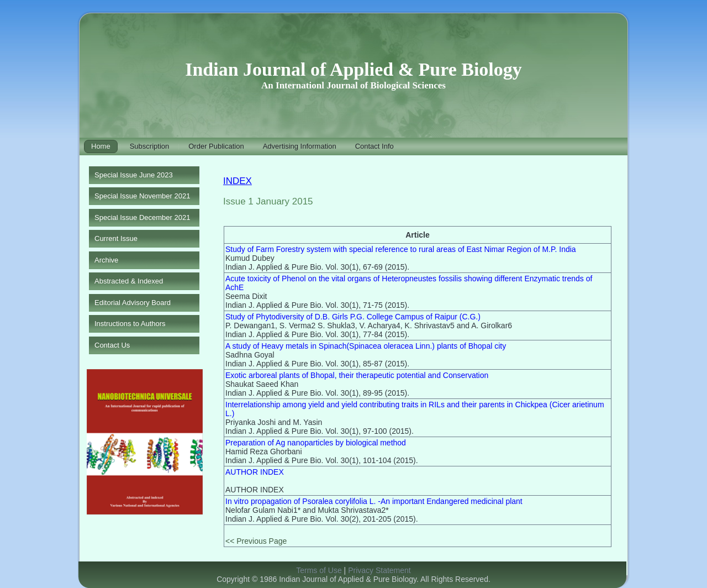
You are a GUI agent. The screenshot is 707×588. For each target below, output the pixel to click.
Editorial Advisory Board (133, 303)
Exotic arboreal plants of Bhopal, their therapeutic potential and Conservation (357, 375)
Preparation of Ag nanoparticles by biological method (316, 443)
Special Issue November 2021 (142, 196)
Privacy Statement (379, 570)
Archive (106, 260)
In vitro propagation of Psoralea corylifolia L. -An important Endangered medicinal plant (374, 501)
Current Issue (116, 238)
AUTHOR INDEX (255, 472)
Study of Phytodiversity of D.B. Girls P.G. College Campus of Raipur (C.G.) (353, 317)
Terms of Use (319, 570)
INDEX (238, 181)
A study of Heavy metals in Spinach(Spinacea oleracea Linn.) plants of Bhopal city (366, 346)
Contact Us (112, 345)
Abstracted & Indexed (129, 281)
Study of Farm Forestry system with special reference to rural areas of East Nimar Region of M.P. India (401, 249)
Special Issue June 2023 (134, 175)
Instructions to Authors (130, 324)
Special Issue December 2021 (142, 217)
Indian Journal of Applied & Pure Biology (353, 69)
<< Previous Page (256, 541)
